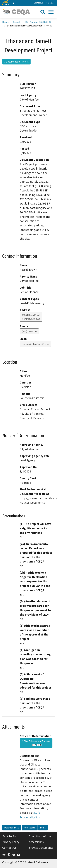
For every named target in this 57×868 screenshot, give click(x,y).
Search (17, 22)
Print (43, 828)
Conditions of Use (40, 836)
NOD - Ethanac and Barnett (36, 743)
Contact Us (38, 3)
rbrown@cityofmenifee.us (35, 344)
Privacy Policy (11, 842)
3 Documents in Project (16, 62)
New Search (30, 828)
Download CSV (12, 828)
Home (5, 22)
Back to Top (10, 836)
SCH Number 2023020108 (38, 22)
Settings (50, 3)
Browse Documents (41, 848)
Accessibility (36, 842)
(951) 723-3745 (29, 331)
